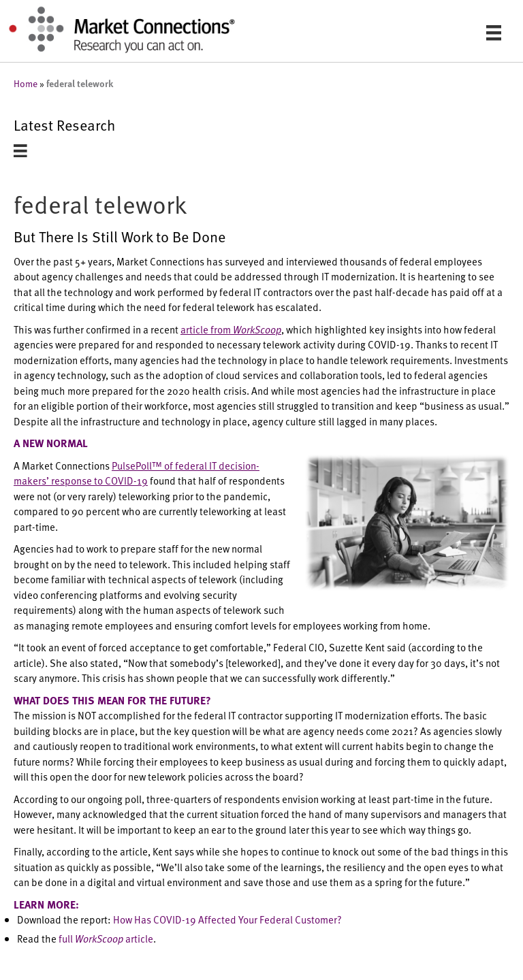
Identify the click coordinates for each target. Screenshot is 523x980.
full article (106, 938)
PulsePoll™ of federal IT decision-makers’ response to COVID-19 (137, 473)
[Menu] (494, 32)
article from (231, 329)
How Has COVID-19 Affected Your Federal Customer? (227, 919)
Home (26, 83)
